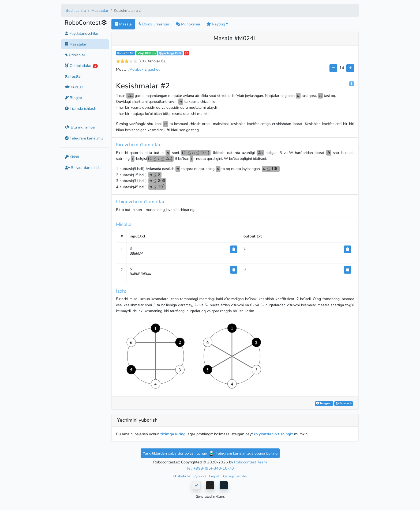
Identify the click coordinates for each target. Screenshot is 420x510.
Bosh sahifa (76, 10)
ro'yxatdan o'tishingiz (273, 434)
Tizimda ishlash (80, 108)
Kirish (72, 157)
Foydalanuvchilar (82, 33)
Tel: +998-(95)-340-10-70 (210, 468)
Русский (200, 476)
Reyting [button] (216, 24)
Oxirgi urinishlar (154, 24)
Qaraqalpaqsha (235, 476)
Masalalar (100, 10)
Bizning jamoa (80, 127)
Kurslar (74, 87)
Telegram (324, 403)
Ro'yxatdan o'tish (83, 168)
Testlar (73, 76)
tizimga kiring (173, 434)
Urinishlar (75, 55)
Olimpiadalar (81, 66)
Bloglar (74, 98)
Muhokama (188, 24)
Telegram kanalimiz (84, 138)
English (215, 476)
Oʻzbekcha (182, 476)
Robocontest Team (250, 462)
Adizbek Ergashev (145, 69)
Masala (123, 24)
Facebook (344, 403)
